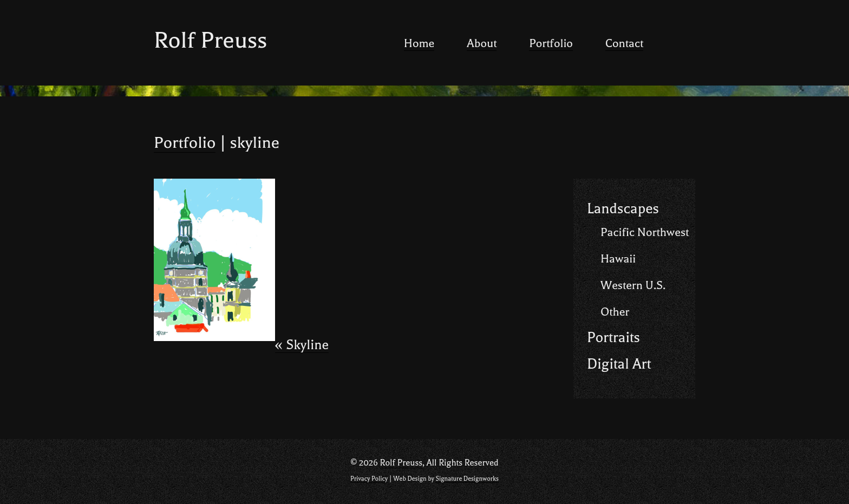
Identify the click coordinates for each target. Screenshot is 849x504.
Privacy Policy (369, 479)
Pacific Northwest (645, 232)
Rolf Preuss (210, 40)
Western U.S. (633, 285)
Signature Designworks (467, 479)
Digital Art (619, 364)
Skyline (302, 345)
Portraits (613, 338)
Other (615, 312)
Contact (624, 43)
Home (419, 43)
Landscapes (623, 209)
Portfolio (551, 43)
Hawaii (618, 259)
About (482, 43)
